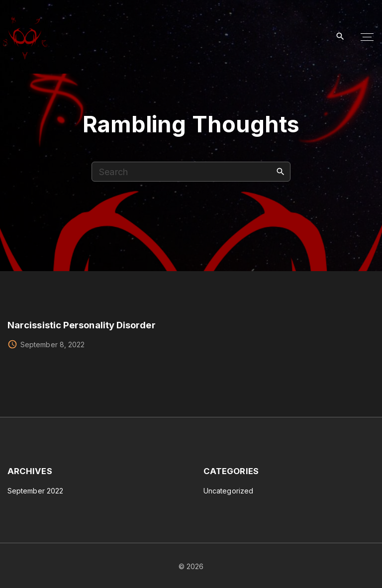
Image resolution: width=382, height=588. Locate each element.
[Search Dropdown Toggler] (340, 37)
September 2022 (35, 491)
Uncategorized (228, 491)
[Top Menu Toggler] (367, 37)
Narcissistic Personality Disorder (82, 325)
